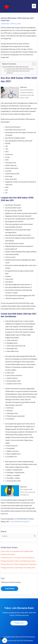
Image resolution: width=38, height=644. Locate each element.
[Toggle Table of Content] (33, 64)
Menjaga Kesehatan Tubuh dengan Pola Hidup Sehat (18, 568)
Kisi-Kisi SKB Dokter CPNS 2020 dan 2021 (16, 67)
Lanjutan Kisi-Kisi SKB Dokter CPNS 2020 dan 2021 (20, 69)
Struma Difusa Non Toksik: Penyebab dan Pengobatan (19, 564)
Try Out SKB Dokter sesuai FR (19, 522)
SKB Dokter (6, 24)
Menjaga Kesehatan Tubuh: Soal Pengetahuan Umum (18, 561)
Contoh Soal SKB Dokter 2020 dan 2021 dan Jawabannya (18, 72)
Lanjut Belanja (10, 588)
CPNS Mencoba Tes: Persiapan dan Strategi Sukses (18, 558)
